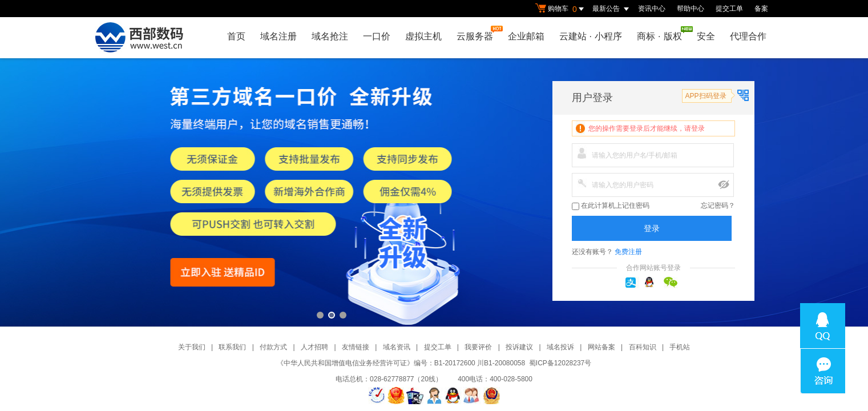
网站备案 (601, 347)
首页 (236, 36)
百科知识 (643, 347)
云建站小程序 (591, 36)
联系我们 (232, 347)
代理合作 (748, 36)
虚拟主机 (423, 36)
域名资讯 (397, 347)
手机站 (680, 347)
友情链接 (356, 347)
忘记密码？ (718, 205)
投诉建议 (519, 347)
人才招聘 (314, 347)
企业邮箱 (526, 36)
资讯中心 (652, 9)
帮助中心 (691, 9)
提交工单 (729, 9)
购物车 (561, 9)
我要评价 (478, 347)
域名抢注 (330, 36)
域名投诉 (560, 347)
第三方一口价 (434, 192)
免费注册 (628, 252)
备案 (761, 9)
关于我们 (192, 347)
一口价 (377, 36)
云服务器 (478, 33)
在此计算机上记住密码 (611, 206)
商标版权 (662, 34)
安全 (706, 36)
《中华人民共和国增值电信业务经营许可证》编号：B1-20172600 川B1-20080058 (401, 363)
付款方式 (273, 347)
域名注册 (278, 36)
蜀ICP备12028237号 (560, 363)
